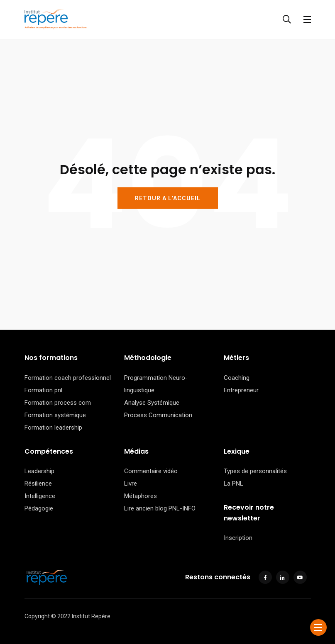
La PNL (234, 484)
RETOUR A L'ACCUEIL (168, 198)
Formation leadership (53, 428)
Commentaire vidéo (151, 471)
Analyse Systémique (152, 403)
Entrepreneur (241, 390)
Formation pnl (43, 390)
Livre (131, 484)
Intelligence (40, 496)
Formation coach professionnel (68, 378)
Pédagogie (39, 508)
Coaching (237, 378)
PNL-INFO (182, 508)
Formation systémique (55, 415)
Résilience (38, 484)
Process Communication (158, 415)
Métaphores (141, 496)
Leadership (39, 471)
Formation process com (58, 403)
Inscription (238, 538)
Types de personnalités (255, 471)
